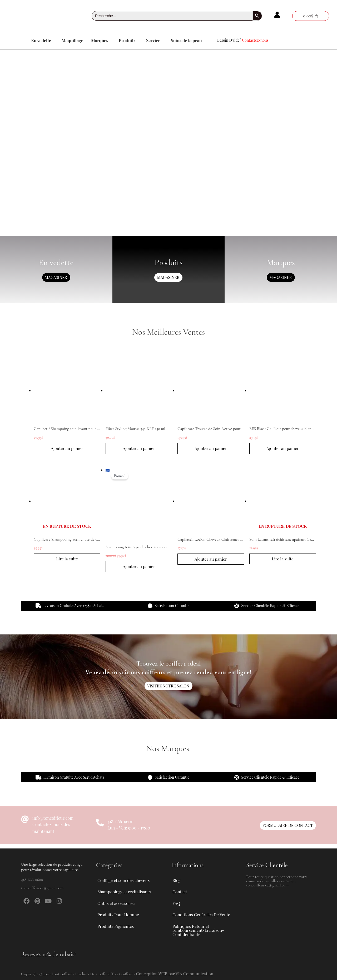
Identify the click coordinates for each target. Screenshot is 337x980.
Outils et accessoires (120, 901)
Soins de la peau (186, 40)
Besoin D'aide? (243, 40)
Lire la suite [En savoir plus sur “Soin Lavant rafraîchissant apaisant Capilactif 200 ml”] (283, 559)
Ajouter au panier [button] (67, 448)
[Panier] (311, 16)
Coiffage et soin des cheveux (127, 877)
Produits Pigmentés (116, 926)
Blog (177, 877)
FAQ (176, 901)
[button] (42, 41)
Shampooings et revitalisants (127, 889)
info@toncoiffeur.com (53, 819)
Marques (100, 40)
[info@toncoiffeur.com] (25, 820)
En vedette (41, 40)
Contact (180, 889)
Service (153, 40)
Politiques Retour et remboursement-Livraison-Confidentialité (199, 930)
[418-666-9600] (100, 824)
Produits (127, 40)
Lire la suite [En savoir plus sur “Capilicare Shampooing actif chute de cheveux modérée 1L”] (67, 559)
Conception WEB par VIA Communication (175, 974)
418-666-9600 (120, 822)
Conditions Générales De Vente (202, 913)
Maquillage (72, 40)
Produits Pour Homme (121, 914)
